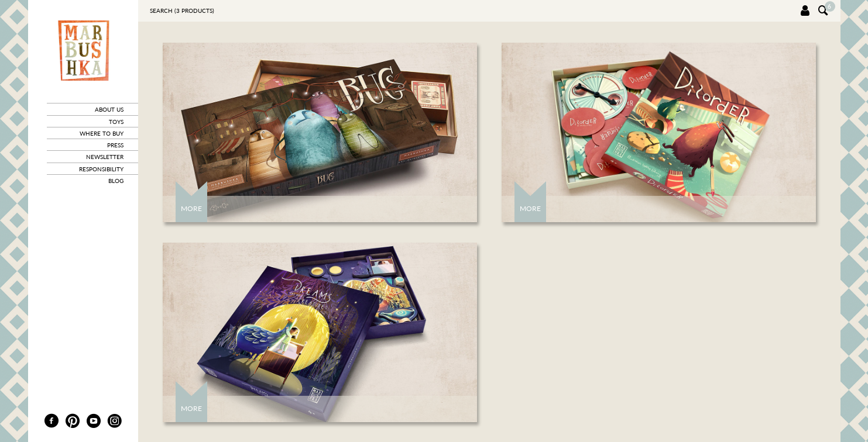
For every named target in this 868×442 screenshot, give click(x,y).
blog (116, 181)
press (115, 145)
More (191, 208)
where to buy (102, 133)
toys (116, 122)
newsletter (105, 157)
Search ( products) (182, 11)
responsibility (101, 169)
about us (109, 109)
